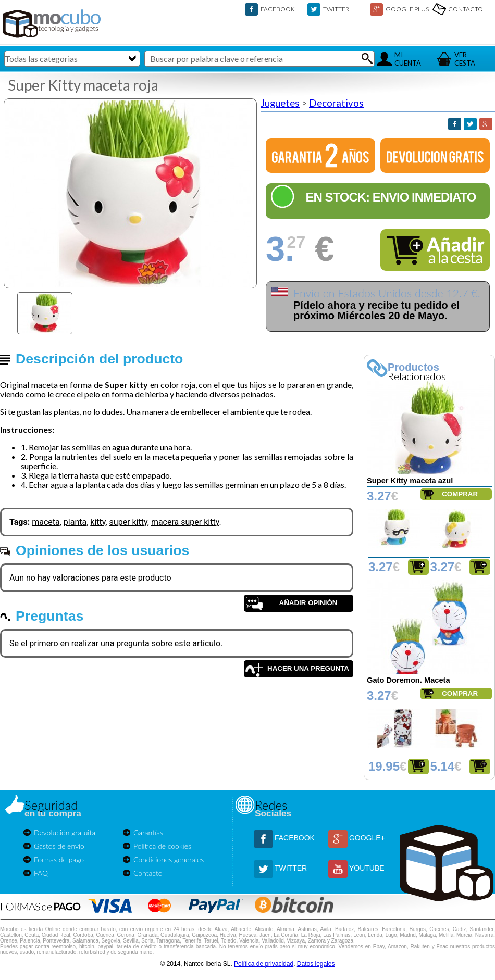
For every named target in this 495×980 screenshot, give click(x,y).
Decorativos (336, 103)
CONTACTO (466, 9)
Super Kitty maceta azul (410, 481)
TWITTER (336, 9)
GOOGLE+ (367, 838)
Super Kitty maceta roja (83, 85)
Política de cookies (162, 846)
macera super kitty (185, 522)
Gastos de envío (59, 846)
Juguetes (280, 103)
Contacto (148, 873)
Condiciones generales (169, 859)
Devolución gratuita (65, 832)
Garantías (148, 832)
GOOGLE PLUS (407, 9)
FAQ (41, 873)
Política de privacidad (264, 964)
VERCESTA (465, 59)
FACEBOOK (278, 9)
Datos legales (316, 964)
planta (75, 522)
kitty (98, 522)
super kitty (128, 522)
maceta (46, 522)
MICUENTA (408, 59)
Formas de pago (59, 859)
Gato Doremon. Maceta (409, 680)
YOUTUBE (367, 868)
